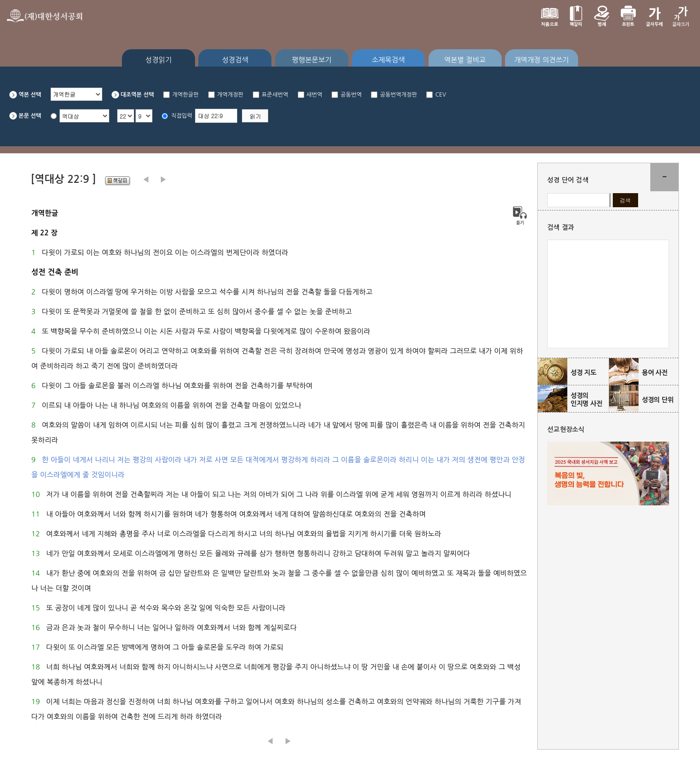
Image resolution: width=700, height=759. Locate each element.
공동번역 (351, 95)
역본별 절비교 (465, 60)
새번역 (315, 95)
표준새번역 (275, 95)
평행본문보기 (312, 60)
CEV (440, 95)
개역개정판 (230, 95)
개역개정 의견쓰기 (541, 60)
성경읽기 (158, 60)
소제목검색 (388, 60)
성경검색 (235, 60)
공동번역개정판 (398, 95)
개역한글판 (185, 95)
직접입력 (182, 116)
